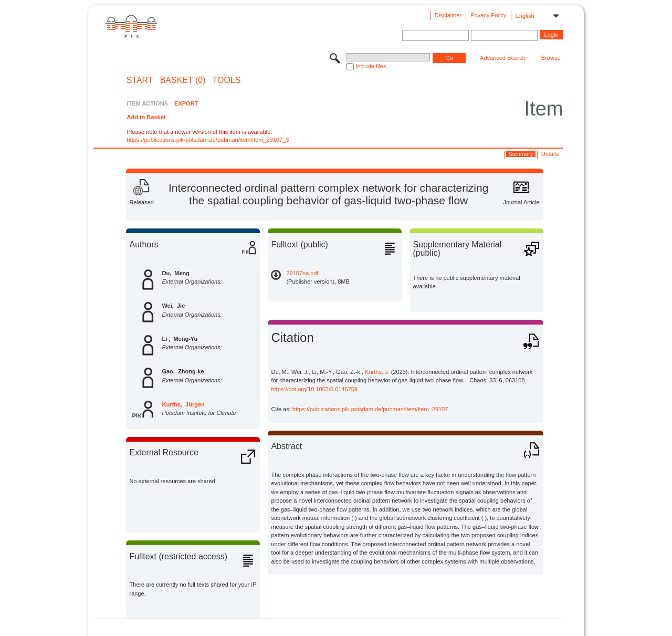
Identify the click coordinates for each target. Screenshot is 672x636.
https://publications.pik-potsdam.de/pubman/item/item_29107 (370, 409)
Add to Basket (146, 117)
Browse (551, 58)
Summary (521, 154)
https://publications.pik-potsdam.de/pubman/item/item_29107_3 (208, 140)
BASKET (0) (183, 80)
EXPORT (186, 103)
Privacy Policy (488, 15)
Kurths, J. (377, 372)
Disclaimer (448, 15)
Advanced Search (503, 58)
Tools (227, 80)
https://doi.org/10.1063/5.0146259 (314, 389)
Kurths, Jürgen (183, 404)
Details (550, 154)
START (140, 80)
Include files (371, 66)
